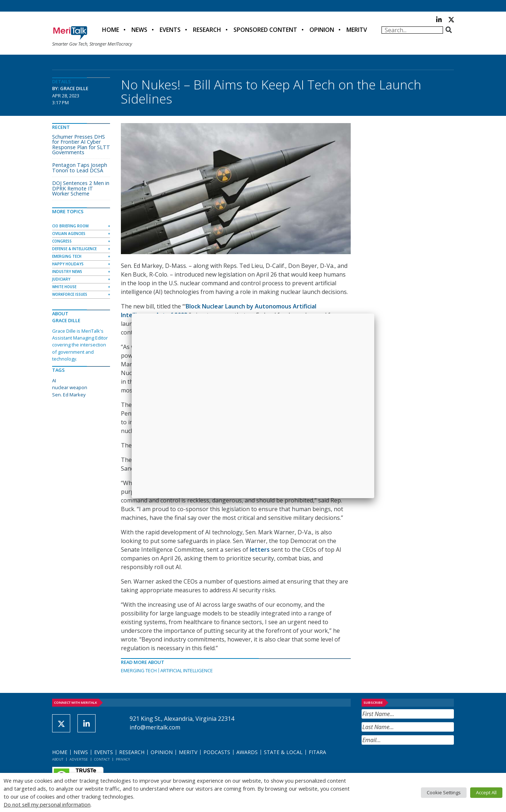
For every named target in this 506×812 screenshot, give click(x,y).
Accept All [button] (486, 792)
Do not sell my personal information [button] (47, 804)
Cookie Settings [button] (444, 792)
